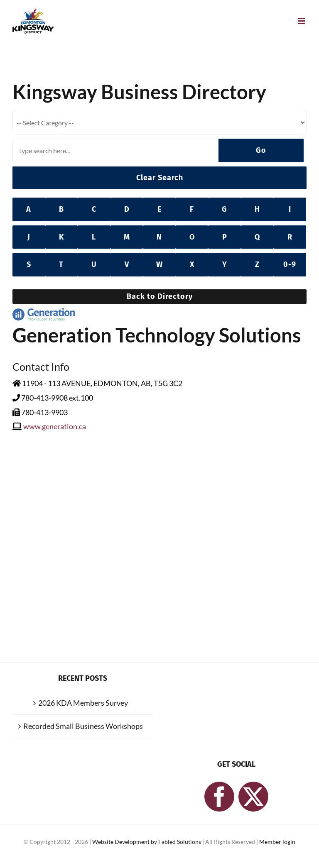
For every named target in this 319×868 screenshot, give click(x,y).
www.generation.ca (55, 426)
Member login (277, 842)
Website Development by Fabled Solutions (147, 842)
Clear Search (160, 178)
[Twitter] (253, 797)
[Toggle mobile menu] (302, 21)
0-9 (290, 264)
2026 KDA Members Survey (83, 703)
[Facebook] (219, 797)
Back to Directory (160, 296)
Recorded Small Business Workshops (83, 726)
